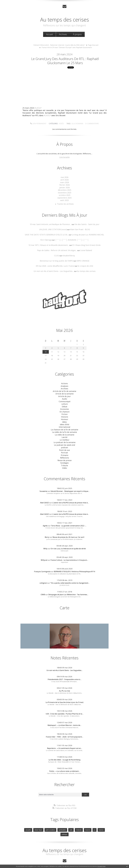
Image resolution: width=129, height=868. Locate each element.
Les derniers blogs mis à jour (48, 861)
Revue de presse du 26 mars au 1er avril (68, 528)
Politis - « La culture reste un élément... (65, 762)
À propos (77, 34)
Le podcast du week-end (65, 438)
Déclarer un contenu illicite (34, 863)
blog (101, 863)
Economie (65, 404)
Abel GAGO (45, 494)
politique (103, 820)
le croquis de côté (84, 263)
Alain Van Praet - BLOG (79, 228)
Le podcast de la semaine (65, 435)
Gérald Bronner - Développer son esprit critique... (70, 482)
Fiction (64, 409)
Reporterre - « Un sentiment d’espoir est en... (65, 739)
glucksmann (77, 124)
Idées (65, 416)
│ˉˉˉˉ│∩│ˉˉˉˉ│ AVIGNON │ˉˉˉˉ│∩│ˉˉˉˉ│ (71, 238)
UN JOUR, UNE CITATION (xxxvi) (54, 228)
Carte (65, 599)
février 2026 (64, 185)
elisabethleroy (69, 253)
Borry (47, 528)
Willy (45, 540)
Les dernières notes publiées (65, 861)
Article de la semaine (64, 390)
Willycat (44, 551)
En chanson (65, 407)
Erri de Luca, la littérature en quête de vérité (68, 540)
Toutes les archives (65, 203)
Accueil (49, 34)
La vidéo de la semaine (65, 428)
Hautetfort (69, 859)
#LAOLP (38, 109)
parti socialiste (47, 820)
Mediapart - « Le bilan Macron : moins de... (64, 716)
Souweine (43, 482)
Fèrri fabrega (48, 238)
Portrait (64, 445)
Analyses (65, 383)
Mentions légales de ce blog (50, 863)
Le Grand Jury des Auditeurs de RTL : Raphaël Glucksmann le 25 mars (65, 61)
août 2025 (64, 199)
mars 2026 (64, 182)
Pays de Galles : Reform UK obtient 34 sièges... (57, 248)
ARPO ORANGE (82, 258)
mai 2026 (64, 178)
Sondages (64, 455)
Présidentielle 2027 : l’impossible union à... (65, 670)
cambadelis (58, 820)
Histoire (64, 411)
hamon (95, 820)
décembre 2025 (65, 190)
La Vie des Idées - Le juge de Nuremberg (64, 751)
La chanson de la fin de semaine (64, 423)
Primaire (64, 447)
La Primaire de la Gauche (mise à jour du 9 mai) (64, 693)
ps (89, 820)
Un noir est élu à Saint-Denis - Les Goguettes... (55, 268)
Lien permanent (40, 124)
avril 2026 (64, 180)
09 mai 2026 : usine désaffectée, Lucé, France (56, 263)
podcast (65, 440)
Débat (65, 402)
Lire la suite (65, 158)
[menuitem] (49, 34)
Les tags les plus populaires (81, 861)
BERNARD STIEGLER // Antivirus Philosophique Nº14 (74, 563)
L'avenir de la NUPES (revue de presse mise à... (71, 494)
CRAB (43, 586)
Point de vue (64, 443)
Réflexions (65, 450)
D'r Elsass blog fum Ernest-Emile (85, 243)
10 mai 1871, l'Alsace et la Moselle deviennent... (50, 243)
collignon (43, 574)
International (64, 421)
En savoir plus (102, 866)
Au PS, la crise (64, 682)
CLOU (57, 253)
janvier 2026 (65, 187)
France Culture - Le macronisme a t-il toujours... (69, 551)
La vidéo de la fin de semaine (65, 426)
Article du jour (65, 392)
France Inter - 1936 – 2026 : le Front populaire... (65, 728)
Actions (65, 380)
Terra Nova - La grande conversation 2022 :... (69, 517)
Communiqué (64, 397)
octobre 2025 (64, 194)
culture (64, 399)
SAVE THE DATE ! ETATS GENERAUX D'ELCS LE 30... (48, 233)
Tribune (65, 457)
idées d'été (64, 419)
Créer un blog (60, 859)
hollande (74, 820)
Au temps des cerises (64, 19)
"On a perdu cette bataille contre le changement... (70, 574)
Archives (63, 34)
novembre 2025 (65, 192)
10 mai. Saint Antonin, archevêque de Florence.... (52, 223)
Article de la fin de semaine (64, 388)
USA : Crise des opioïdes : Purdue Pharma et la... (65, 705)
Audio (65, 395)
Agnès (45, 517)
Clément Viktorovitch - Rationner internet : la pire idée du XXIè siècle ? (60, 45)
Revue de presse (64, 452)
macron (82, 820)
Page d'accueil (91, 45)
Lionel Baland (84, 248)
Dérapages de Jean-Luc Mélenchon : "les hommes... (68, 586)
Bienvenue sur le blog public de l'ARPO (57, 258)
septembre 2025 (65, 197)
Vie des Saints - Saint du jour (85, 223)
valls (66, 820)
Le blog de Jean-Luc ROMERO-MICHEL (86, 233)
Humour (65, 414)
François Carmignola (42, 563)
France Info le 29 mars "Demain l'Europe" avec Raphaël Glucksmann (67, 47)
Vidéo (62, 124)
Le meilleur (64, 433)
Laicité (65, 431)
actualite (26, 820)
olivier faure (35, 820)
